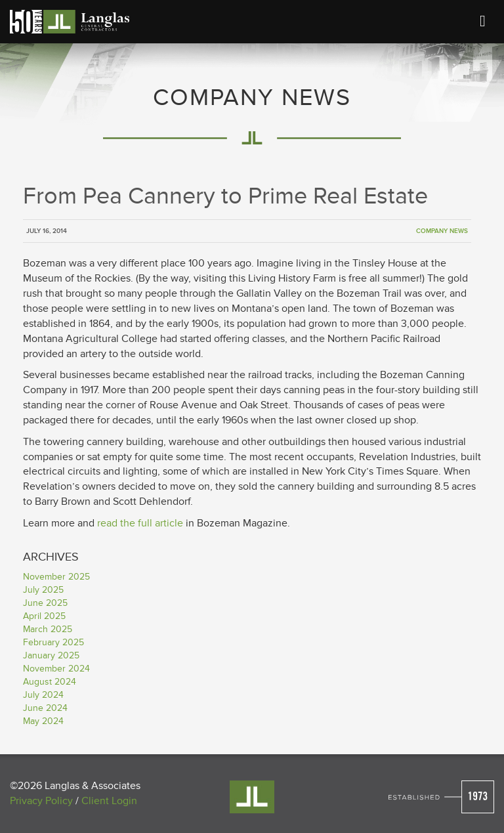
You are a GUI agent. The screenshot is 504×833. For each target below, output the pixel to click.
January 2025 (51, 655)
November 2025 (56, 577)
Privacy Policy (41, 801)
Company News (442, 231)
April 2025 (44, 616)
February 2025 (53, 642)
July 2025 (43, 590)
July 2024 (43, 695)
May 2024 (43, 721)
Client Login (109, 801)
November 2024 (56, 669)
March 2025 (48, 629)
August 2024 (50, 682)
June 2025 (45, 603)
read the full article (140, 523)
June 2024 (45, 708)
